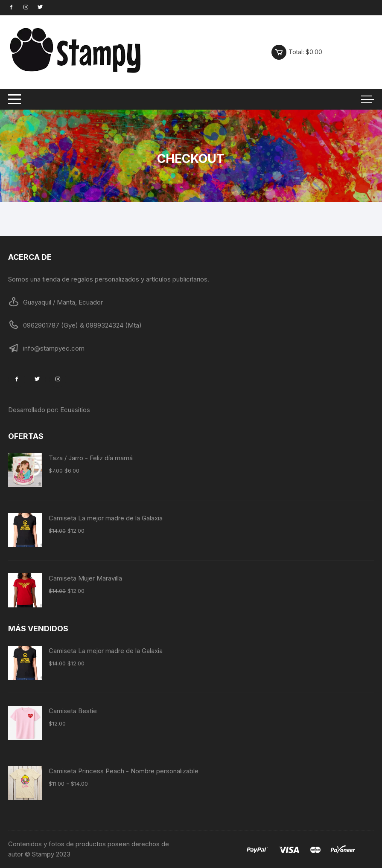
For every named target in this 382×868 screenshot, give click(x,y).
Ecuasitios (75, 410)
